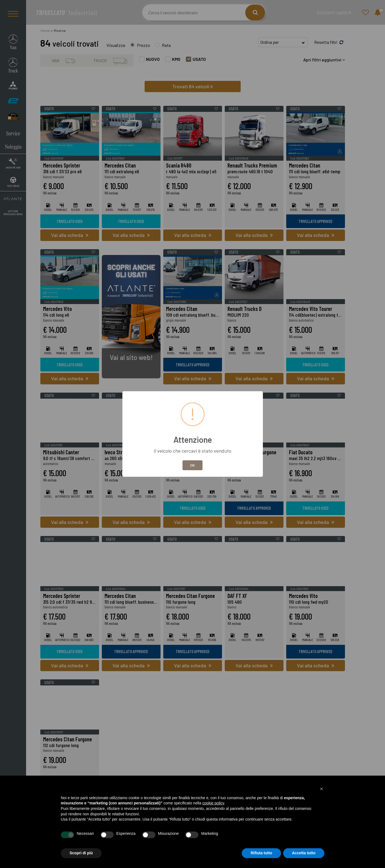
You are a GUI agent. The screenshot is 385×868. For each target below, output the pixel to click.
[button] (322, 789)
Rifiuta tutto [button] (261, 853)
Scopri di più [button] (81, 853)
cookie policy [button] (213, 803)
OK (193, 465)
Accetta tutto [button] (304, 853)
